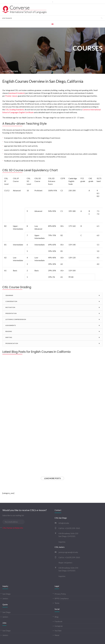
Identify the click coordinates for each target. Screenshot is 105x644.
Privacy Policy (60, 585)
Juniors (5, 589)
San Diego (7, 585)
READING (9, 333)
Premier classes (11, 96)
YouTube (58, 621)
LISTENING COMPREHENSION (16, 321)
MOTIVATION (10, 309)
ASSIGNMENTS (11, 327)
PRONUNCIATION (12, 345)
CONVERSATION (11, 303)
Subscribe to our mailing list (13, 506)
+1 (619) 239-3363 (72, 519)
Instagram (59, 617)
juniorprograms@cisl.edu (68, 543)
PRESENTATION (11, 315)
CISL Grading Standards (15, 110)
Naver (57, 626)
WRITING (9, 339)
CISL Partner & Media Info (13, 519)
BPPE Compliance (62, 589)
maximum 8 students (17, 93)
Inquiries (62, 533)
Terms (57, 594)
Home (4, 71)
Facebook (58, 612)
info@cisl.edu (64, 514)
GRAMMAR (9, 297)
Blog (57, 608)
